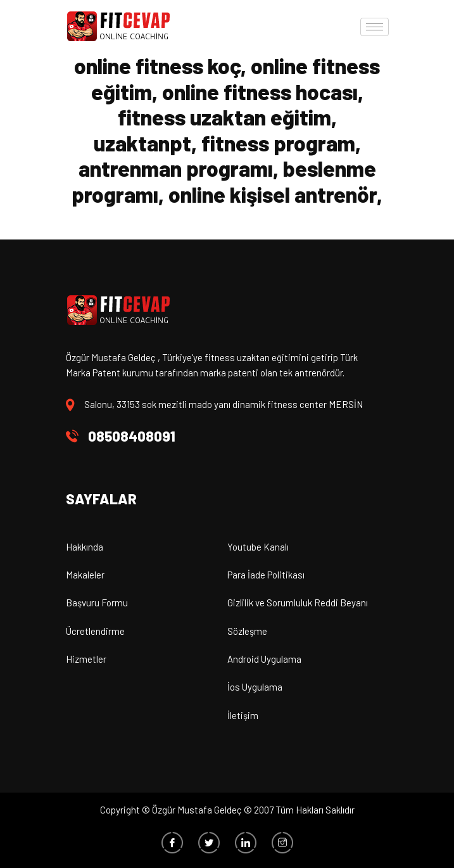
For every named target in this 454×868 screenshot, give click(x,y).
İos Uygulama (255, 687)
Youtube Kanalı (258, 547)
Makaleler (85, 575)
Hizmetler (86, 659)
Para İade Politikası (266, 575)
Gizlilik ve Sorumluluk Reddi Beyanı (298, 603)
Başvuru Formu (97, 603)
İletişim (243, 715)
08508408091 (132, 436)
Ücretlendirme (95, 631)
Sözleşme (247, 631)
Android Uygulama (264, 659)
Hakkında (85, 547)
